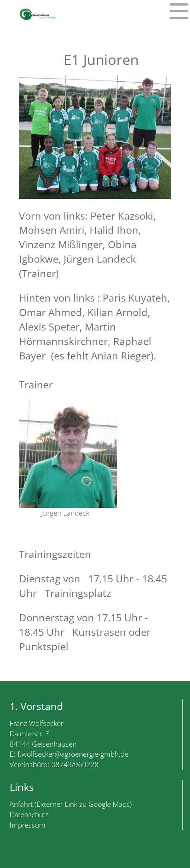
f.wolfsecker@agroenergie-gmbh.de (73, 754)
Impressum (28, 825)
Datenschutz (29, 814)
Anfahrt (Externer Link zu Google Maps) (71, 804)
